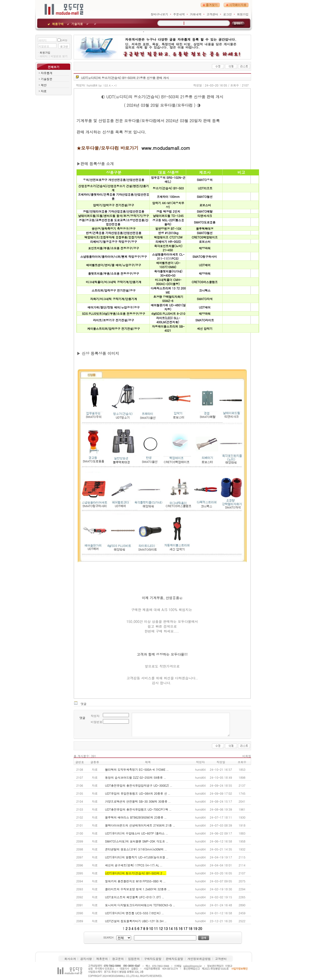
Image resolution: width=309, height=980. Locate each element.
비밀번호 (44, 46)
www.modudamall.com (166, 148)
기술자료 (77, 24)
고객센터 (212, 14)
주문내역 (179, 14)
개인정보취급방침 (199, 959)
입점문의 (134, 959)
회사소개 (70, 959)
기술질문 (47, 79)
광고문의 (118, 959)
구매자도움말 (153, 959)
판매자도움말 (175, 959)
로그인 (227, 14)
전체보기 (54, 67)
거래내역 (196, 14)
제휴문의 (102, 959)
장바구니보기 (159, 14)
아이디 (43, 40)
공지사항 (86, 959)
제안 (44, 85)
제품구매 (58, 24)
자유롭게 (47, 73)
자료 (44, 91)
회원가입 (243, 14)
